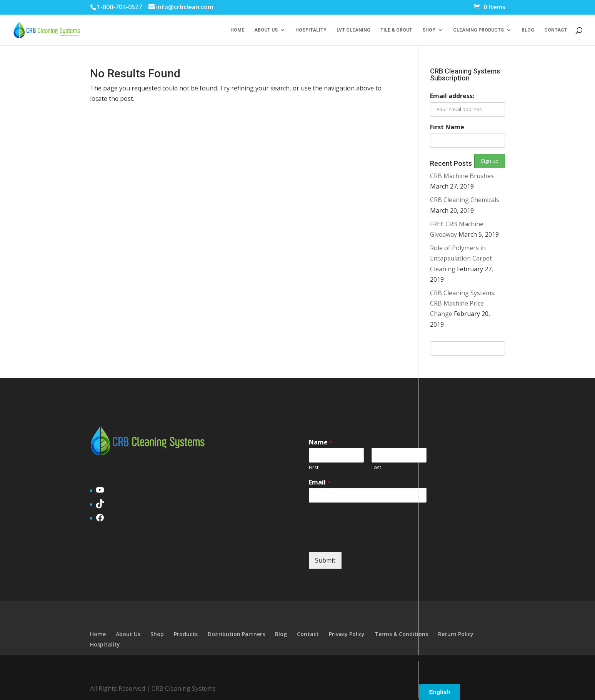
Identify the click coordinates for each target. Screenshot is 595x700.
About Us (266, 30)
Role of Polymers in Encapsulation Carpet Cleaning (461, 258)
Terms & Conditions (401, 634)
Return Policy (456, 634)
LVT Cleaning (353, 30)
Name (321, 442)
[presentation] (367, 539)
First (314, 467)
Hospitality (311, 30)
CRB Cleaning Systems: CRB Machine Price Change (463, 303)
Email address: (452, 96)
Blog (528, 30)
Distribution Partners (236, 634)
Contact (556, 30)
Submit (325, 560)
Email (320, 482)
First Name (447, 127)
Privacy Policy (347, 634)
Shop (429, 30)
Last (376, 467)
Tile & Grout (396, 30)
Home (237, 30)
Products (186, 634)
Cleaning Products (478, 30)
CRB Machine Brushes (462, 176)
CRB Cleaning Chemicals (465, 200)
